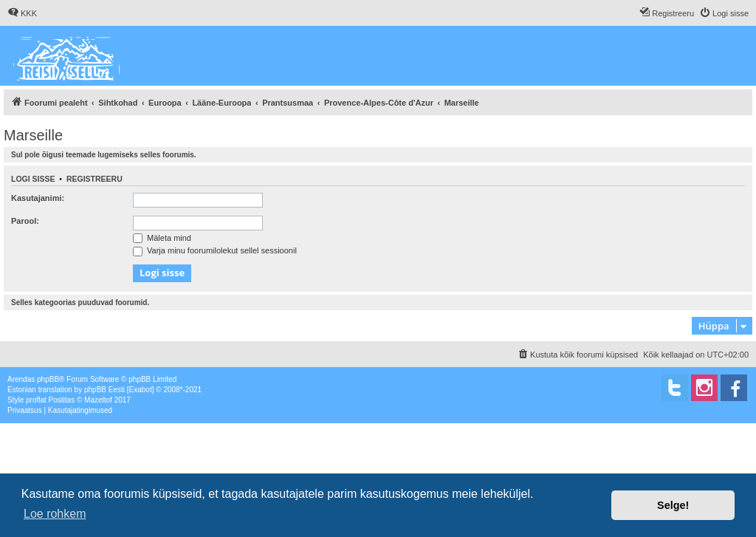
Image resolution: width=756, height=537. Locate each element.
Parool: (25, 221)
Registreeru (94, 179)
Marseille (33, 135)
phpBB (48, 379)
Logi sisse (33, 179)
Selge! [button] (673, 505)
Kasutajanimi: (38, 198)
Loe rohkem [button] (55, 514)
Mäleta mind (162, 238)
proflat (36, 400)
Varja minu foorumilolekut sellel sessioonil (215, 250)
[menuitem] (22, 13)
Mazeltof (98, 400)
